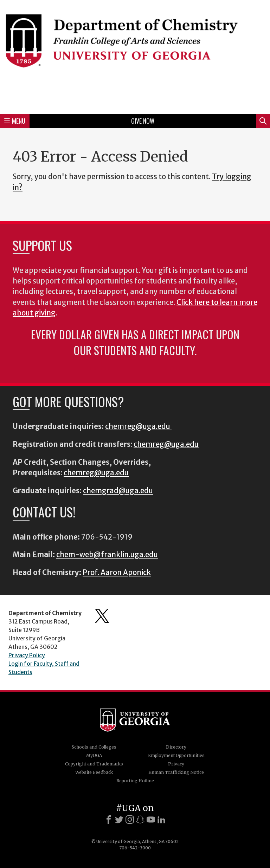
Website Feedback (94, 772)
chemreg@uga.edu (138, 426)
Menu (15, 121)
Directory (176, 747)
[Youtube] (151, 820)
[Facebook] (109, 820)
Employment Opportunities (176, 755)
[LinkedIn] (161, 820)
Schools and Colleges (94, 747)
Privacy (176, 764)
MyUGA (94, 755)
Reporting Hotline (135, 781)
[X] (119, 820)
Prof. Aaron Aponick (117, 573)
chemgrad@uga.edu (118, 491)
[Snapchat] (140, 820)
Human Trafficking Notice (176, 772)
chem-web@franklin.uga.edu (107, 555)
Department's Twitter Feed (102, 616)
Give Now (143, 121)
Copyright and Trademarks (94, 764)
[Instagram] (130, 820)
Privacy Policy (27, 655)
